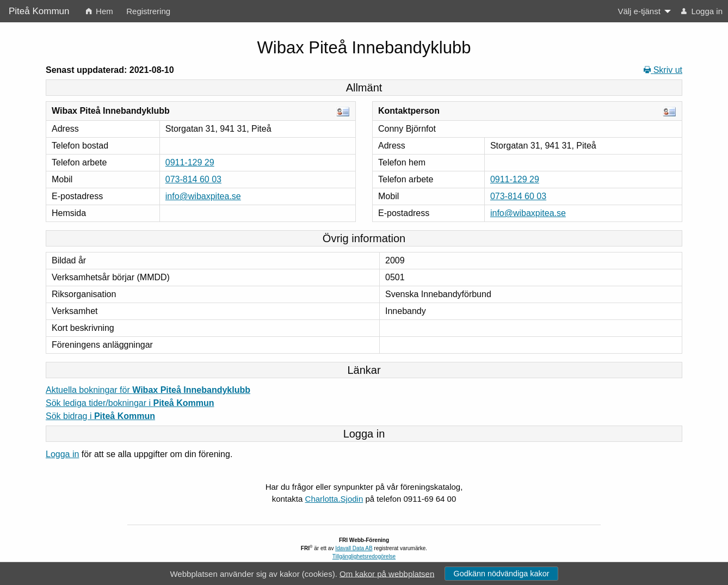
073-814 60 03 (193, 179)
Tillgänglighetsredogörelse (364, 556)
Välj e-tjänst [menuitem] (639, 11)
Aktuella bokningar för (148, 390)
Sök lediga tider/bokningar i (130, 403)
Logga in (62, 454)
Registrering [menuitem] (148, 11)
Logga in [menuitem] (702, 11)
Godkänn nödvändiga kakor (501, 574)
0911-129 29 (190, 162)
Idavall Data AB (354, 548)
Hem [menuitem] (100, 11)
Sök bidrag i (100, 416)
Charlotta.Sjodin (334, 499)
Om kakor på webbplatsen (387, 573)
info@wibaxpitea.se (203, 196)
